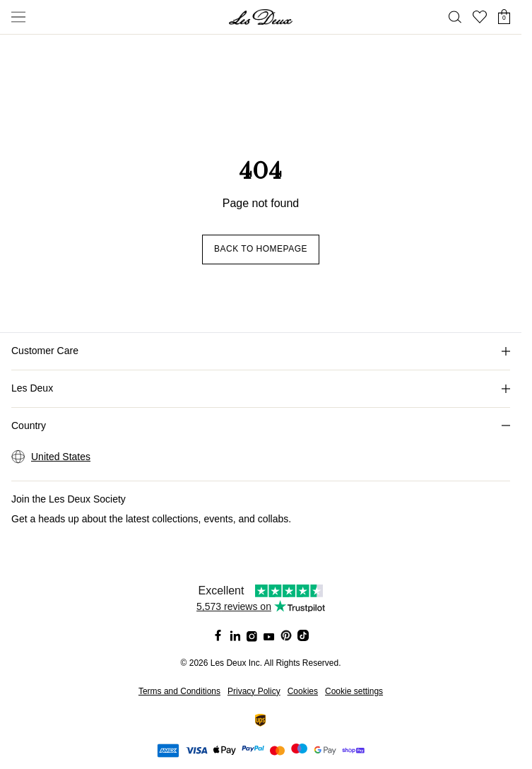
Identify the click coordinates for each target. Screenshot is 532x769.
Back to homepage (261, 249)
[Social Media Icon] (218, 635)
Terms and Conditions (179, 691)
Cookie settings (354, 691)
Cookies (303, 691)
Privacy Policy (254, 691)
